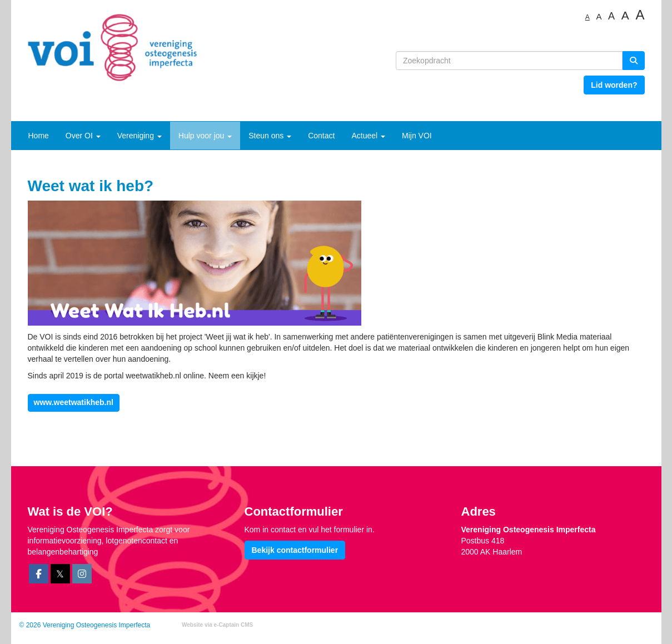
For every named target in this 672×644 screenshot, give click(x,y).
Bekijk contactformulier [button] (295, 550)
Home (39, 136)
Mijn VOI (417, 136)
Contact (321, 136)
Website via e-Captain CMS (217, 625)
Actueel (368, 136)
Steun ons (270, 136)
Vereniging (140, 136)
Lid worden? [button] (614, 85)
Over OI (83, 136)
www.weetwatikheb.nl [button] (74, 402)
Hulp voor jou (205, 136)
